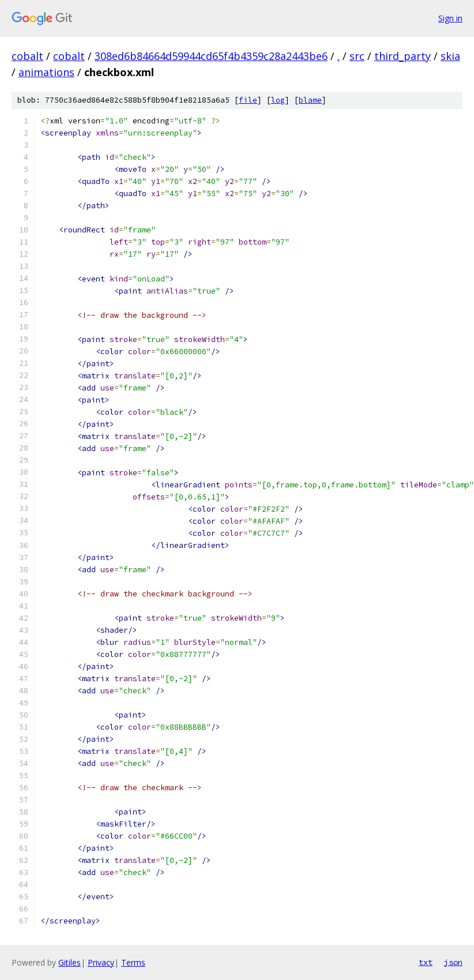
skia (450, 56)
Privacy (101, 962)
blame (310, 100)
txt (426, 962)
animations (46, 72)
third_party (402, 56)
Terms (133, 962)
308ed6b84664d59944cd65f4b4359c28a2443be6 (211, 56)
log (278, 100)
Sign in (450, 18)
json (453, 962)
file (248, 100)
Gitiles (69, 962)
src (357, 56)
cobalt (27, 56)
